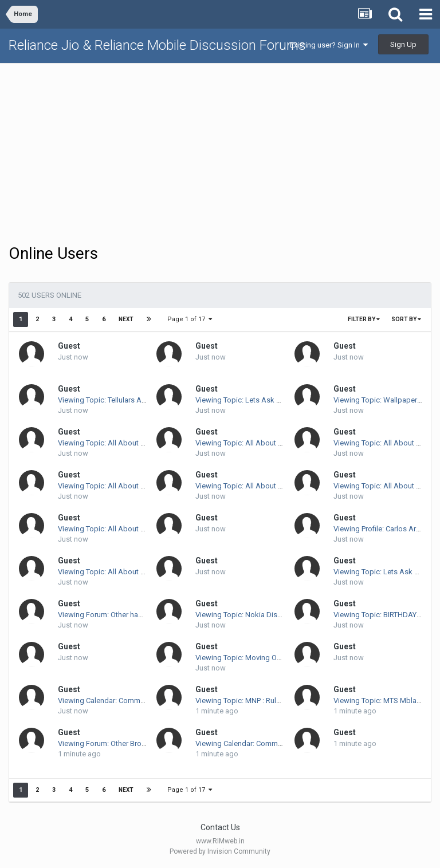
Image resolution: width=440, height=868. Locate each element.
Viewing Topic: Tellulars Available (112, 400)
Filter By (364, 319)
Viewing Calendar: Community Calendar (122, 701)
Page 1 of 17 (190, 319)
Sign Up (403, 44)
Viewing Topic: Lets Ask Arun (243, 400)
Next (126, 319)
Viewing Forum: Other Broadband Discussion (132, 743)
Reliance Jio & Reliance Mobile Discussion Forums (157, 45)
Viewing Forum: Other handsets (109, 615)
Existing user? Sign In (329, 45)
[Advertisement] (220, 152)
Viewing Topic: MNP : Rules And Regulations (268, 701)
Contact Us (220, 827)
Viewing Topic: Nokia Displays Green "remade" (272, 615)
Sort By (406, 319)
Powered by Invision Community (220, 851)
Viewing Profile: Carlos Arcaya (382, 529)
